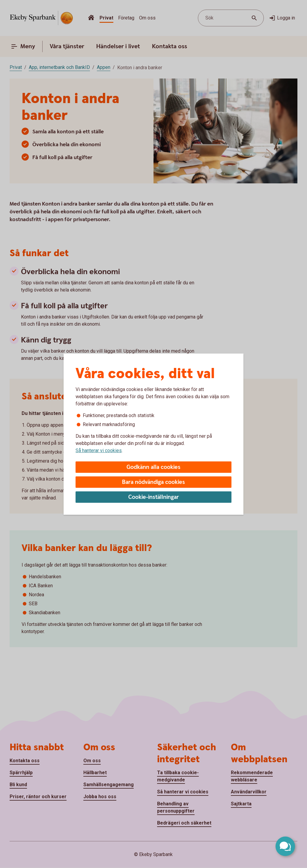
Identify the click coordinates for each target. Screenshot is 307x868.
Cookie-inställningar (154, 497)
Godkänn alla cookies (153, 467)
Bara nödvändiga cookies (153, 482)
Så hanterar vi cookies (99, 450)
